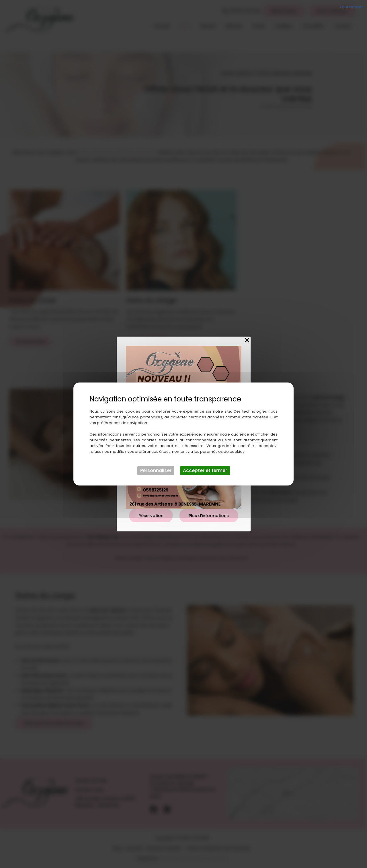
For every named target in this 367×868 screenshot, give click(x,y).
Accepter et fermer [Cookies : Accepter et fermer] (205, 470)
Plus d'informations (209, 516)
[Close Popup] (247, 340)
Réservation (151, 516)
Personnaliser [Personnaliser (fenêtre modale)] (156, 470)
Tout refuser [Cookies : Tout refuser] (351, 7)
